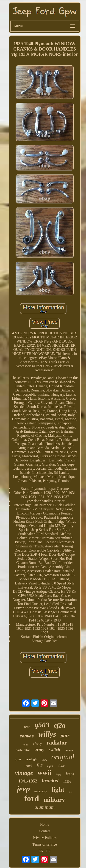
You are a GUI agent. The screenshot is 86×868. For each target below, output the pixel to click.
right (50, 766)
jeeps (70, 774)
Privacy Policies (45, 838)
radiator (57, 743)
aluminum (45, 807)
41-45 (25, 745)
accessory (41, 791)
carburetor (23, 750)
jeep (24, 789)
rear (27, 727)
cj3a (18, 759)
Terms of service (44, 844)
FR (48, 851)
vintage (24, 773)
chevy (37, 743)
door (61, 766)
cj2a (60, 725)
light (58, 789)
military (54, 800)
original (63, 757)
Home (45, 824)
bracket (50, 780)
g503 (42, 725)
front (59, 775)
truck (28, 766)
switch (55, 749)
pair (65, 735)
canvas (27, 736)
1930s (67, 782)
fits (40, 765)
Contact (45, 831)
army (39, 749)
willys (47, 734)
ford (32, 799)
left (71, 792)
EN (41, 851)
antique (69, 750)
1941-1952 (28, 781)
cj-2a (44, 760)
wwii (44, 773)
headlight (31, 759)
